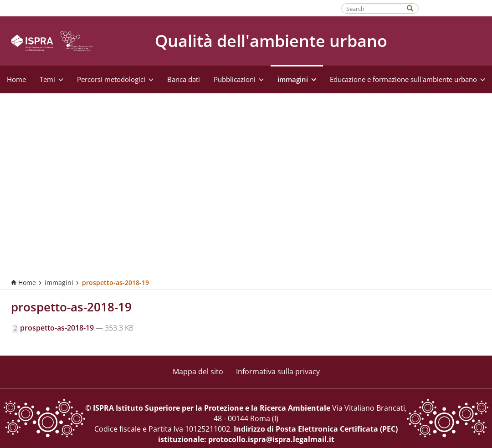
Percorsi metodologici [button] (115, 79)
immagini (59, 283)
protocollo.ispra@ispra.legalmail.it (271, 439)
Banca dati (184, 79)
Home (16, 79)
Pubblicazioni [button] (239, 79)
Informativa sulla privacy (278, 372)
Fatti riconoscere (456, 8)
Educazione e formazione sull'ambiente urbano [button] (407, 79)
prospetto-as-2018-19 (53, 328)
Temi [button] (51, 79)
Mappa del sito (198, 372)
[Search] (415, 8)
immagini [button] (297, 79)
